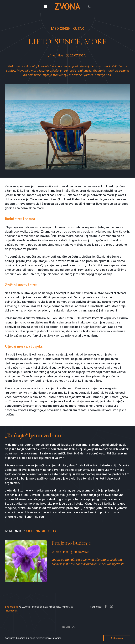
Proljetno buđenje (71, 543)
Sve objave (12, 607)
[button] (63, 639)
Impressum (12, 611)
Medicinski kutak (68, 28)
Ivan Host (58, 55)
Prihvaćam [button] (117, 638)
